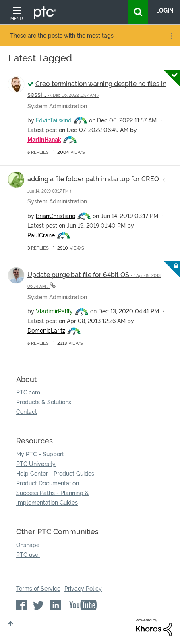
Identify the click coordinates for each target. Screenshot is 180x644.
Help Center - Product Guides (55, 474)
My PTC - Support (40, 454)
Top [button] (11, 623)
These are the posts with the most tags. (62, 36)
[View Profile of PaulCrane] (41, 235)
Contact (27, 412)
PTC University (36, 464)
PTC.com (28, 392)
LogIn (165, 10)
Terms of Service (38, 589)
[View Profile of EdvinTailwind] (54, 120)
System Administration (57, 106)
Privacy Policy (83, 589)
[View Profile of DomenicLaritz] (46, 331)
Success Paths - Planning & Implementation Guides (53, 498)
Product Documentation (48, 483)
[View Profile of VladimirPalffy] (54, 311)
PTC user (28, 555)
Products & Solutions (44, 402)
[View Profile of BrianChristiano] (56, 216)
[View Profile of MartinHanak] (44, 140)
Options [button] (171, 36)
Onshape (28, 545)
